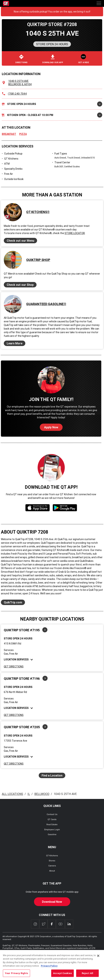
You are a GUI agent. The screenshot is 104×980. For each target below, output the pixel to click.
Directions (21, 59)
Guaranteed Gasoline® (46, 304)
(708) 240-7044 (17, 94)
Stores (52, 861)
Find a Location (52, 775)
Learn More (15, 343)
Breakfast (9, 134)
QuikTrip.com (13, 602)
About (52, 871)
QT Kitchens (52, 856)
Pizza (23, 134)
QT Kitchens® (38, 212)
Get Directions (14, 667)
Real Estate (52, 824)
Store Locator (75, 233)
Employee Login (52, 830)
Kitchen (52, 115)
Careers (52, 866)
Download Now (52, 902)
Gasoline (52, 834)
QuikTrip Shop (38, 260)
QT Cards (52, 819)
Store (52, 104)
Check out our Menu (20, 241)
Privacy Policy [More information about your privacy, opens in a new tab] (49, 972)
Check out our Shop (20, 285)
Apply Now (51, 427)
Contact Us (52, 814)
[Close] (98, 962)
